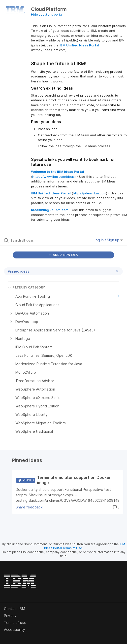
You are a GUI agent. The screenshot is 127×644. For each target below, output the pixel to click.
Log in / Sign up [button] (108, 240)
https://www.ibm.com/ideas (53, 177)
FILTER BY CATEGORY (26, 287)
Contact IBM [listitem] (15, 609)
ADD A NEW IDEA (63, 255)
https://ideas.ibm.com (90, 193)
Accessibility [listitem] (15, 629)
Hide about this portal (47, 15)
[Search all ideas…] (38, 240)
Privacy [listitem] (10, 616)
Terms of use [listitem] (15, 623)
